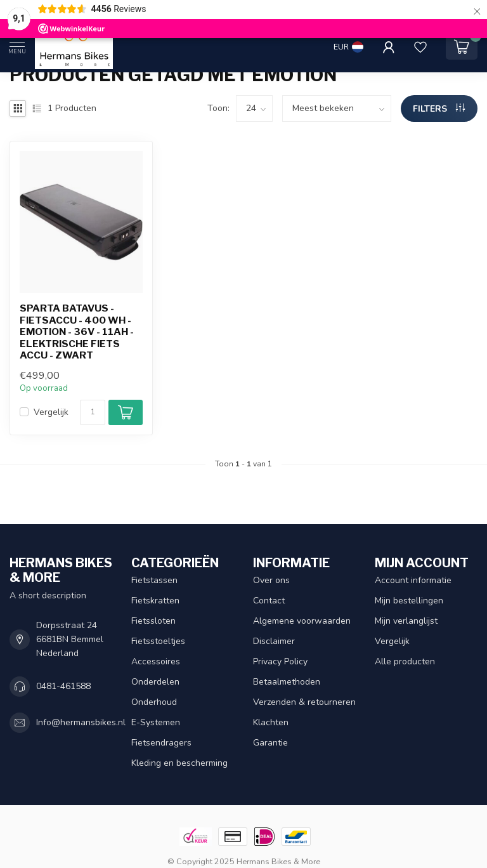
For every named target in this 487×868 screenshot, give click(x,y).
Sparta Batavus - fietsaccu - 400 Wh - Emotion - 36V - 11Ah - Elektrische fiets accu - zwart (77, 332)
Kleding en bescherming (179, 763)
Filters (439, 109)
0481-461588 (63, 686)
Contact (269, 601)
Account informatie (413, 580)
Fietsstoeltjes (158, 641)
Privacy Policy (280, 661)
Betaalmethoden (287, 682)
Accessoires (156, 661)
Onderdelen (155, 682)
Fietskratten (155, 601)
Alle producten (405, 661)
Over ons (271, 580)
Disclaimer (274, 641)
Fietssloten (153, 621)
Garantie (270, 743)
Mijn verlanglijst (406, 621)
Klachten (271, 722)
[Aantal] (93, 412)
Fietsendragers (161, 743)
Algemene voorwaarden (302, 621)
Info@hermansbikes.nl (81, 722)
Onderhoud (154, 702)
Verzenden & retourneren (304, 702)
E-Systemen (156, 722)
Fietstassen (154, 580)
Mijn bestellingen (409, 601)
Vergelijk (51, 412)
